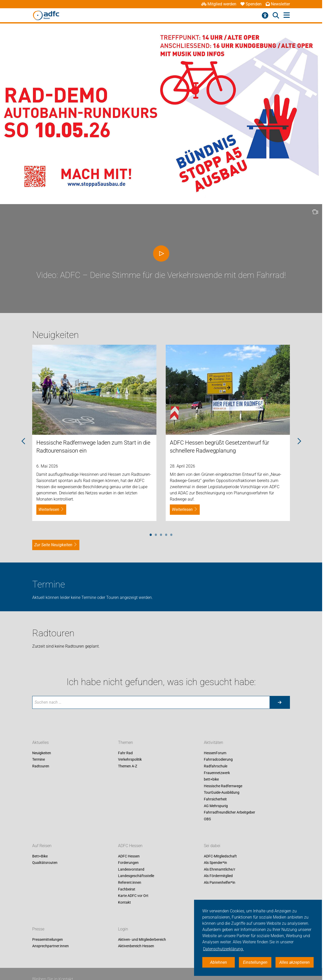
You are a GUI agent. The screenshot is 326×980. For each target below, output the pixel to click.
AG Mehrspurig (216, 806)
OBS (207, 819)
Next (299, 441)
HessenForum (215, 753)
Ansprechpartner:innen (51, 946)
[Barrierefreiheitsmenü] (265, 15)
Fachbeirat (127, 889)
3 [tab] (161, 534)
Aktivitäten (214, 742)
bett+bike (211, 780)
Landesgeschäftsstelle (136, 876)
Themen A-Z (128, 766)
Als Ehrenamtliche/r (220, 869)
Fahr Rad (125, 753)
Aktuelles (40, 742)
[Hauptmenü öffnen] (287, 15)
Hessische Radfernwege (223, 786)
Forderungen (128, 863)
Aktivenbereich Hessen (136, 946)
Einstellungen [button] (255, 962)
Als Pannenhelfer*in (220, 882)
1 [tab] (151, 534)
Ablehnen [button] (219, 962)
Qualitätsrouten (45, 863)
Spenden (251, 4)
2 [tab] (156, 534)
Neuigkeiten (42, 753)
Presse (38, 929)
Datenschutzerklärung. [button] (223, 949)
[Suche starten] (280, 702)
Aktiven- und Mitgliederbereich (142, 939)
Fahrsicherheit (215, 799)
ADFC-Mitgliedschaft (220, 856)
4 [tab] (166, 534)
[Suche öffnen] (276, 15)
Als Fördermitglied (218, 876)
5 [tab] (171, 534)
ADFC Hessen (130, 846)
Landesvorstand (131, 869)
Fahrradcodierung (218, 760)
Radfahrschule (216, 766)
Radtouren (41, 766)
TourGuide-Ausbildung (222, 793)
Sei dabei (212, 846)
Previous (23, 441)
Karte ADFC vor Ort (133, 896)
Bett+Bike (40, 856)
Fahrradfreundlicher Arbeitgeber (229, 813)
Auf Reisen (42, 846)
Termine (39, 760)
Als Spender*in (215, 863)
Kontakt (124, 902)
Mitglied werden (219, 4)
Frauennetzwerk (217, 773)
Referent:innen (130, 882)
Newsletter (278, 4)
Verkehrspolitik (130, 760)
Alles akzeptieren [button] (295, 962)
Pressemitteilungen (48, 939)
